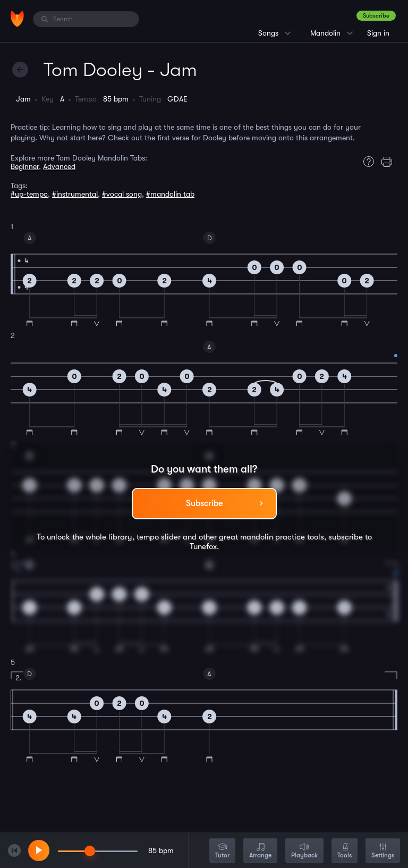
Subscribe (376, 16)
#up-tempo (29, 194)
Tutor (222, 851)
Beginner (25, 166)
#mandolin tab (170, 194)
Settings (383, 851)
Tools (345, 851)
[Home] (17, 19)
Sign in (378, 33)
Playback (304, 851)
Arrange (260, 851)
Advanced (59, 166)
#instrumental (75, 194)
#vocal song (122, 194)
